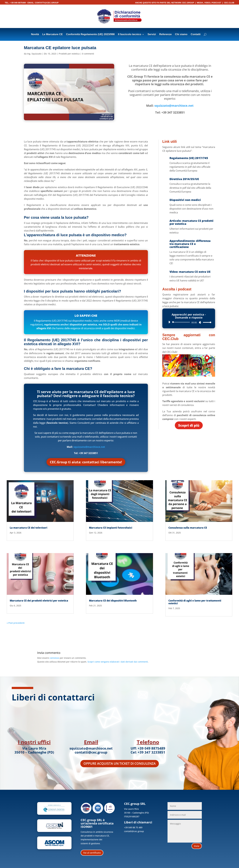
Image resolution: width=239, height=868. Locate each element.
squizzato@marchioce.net (174, 106)
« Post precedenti (16, 623)
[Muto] (200, 322)
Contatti (196, 35)
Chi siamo (181, 35)
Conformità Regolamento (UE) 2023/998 (90, 35)
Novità (35, 35)
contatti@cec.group (47, 3)
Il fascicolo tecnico (130, 35)
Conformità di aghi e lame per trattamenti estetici (195, 602)
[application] (189, 322)
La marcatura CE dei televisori (29, 528)
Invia (197, 846)
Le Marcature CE (52, 35)
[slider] (182, 322)
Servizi (152, 35)
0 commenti (88, 54)
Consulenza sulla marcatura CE (188, 528)
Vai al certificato (92, 853)
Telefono (148, 742)
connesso (54, 658)
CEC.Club (229, 3)
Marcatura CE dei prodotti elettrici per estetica (39, 601)
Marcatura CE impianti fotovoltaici (111, 528)
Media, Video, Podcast (209, 3)
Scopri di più (189, 425)
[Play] (169, 322)
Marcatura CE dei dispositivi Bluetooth (113, 601)
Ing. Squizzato (34, 54)
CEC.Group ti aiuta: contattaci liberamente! (86, 462)
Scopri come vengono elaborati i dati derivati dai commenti (118, 662)
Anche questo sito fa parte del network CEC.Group (165, 3)
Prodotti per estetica (69, 54)
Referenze (165, 35)
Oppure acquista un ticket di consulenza (120, 763)
